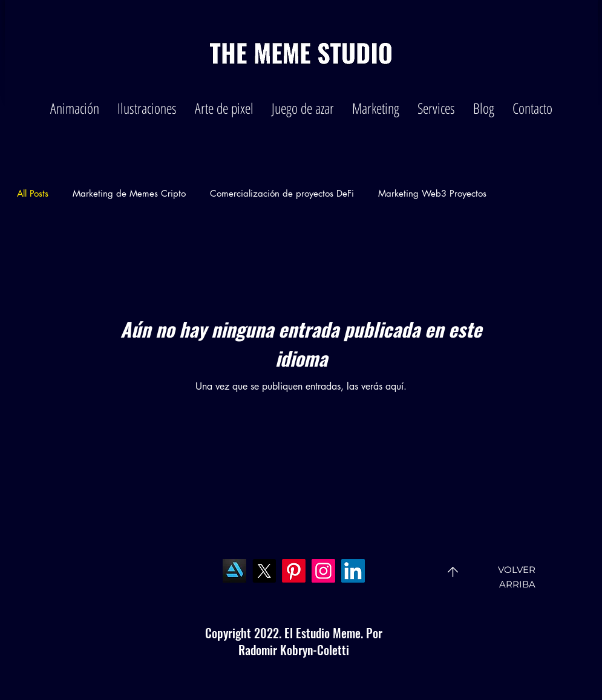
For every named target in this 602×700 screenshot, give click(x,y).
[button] (75, 108)
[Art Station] (234, 571)
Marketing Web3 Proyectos (432, 193)
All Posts (33, 193)
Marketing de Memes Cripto (129, 193)
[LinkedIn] (353, 571)
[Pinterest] (294, 571)
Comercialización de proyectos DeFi (282, 193)
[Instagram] (323, 571)
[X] (264, 571)
